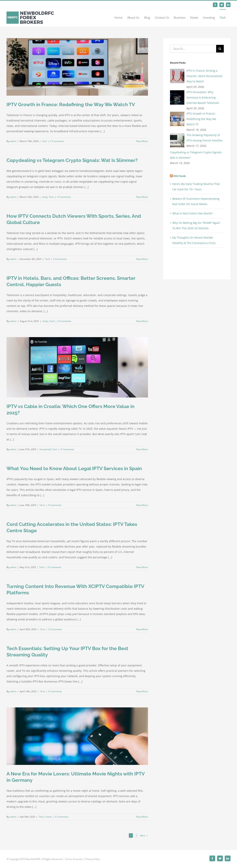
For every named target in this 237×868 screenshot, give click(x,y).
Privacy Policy (93, 859)
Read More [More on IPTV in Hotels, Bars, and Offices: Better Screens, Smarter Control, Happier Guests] (142, 321)
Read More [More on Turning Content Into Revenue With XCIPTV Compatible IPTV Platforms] (142, 629)
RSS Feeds (179, 176)
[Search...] (193, 49)
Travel (48, 817)
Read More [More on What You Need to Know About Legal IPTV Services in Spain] (142, 505)
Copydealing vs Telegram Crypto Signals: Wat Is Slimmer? (72, 160)
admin (13, 141)
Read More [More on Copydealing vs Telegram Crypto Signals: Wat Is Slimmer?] (142, 197)
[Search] (220, 49)
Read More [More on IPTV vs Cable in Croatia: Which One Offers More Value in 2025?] (142, 449)
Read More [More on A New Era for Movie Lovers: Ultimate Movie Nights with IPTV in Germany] (142, 817)
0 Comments (57, 141)
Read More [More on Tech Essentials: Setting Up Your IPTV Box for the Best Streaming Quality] (142, 691)
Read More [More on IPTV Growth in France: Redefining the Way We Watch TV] (142, 141)
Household (45, 449)
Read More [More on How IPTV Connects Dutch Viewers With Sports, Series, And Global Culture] (142, 259)
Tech (44, 141)
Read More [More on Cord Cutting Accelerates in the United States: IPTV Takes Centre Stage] (142, 567)
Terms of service (74, 859)
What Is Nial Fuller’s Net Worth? (192, 213)
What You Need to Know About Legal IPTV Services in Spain (74, 468)
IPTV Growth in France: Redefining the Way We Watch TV (71, 104)
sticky (45, 197)
